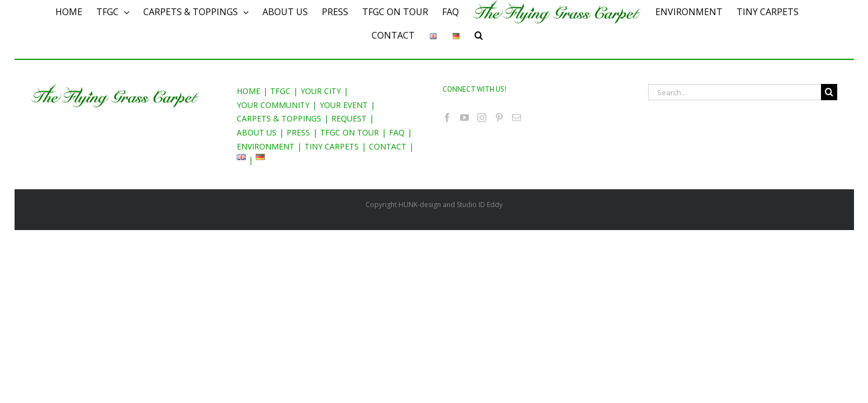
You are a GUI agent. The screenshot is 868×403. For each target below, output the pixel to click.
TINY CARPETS (332, 146)
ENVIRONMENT (266, 146)
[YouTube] (465, 118)
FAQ (397, 132)
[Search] (487, 35)
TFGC (280, 91)
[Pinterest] (499, 118)
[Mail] (517, 118)
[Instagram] (482, 118)
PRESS (298, 132)
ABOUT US (257, 132)
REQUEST (349, 118)
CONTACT (388, 146)
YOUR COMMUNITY (273, 105)
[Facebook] (447, 118)
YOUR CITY (321, 91)
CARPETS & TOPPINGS (279, 118)
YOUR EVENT (344, 105)
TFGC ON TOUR (349, 132)
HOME (248, 91)
